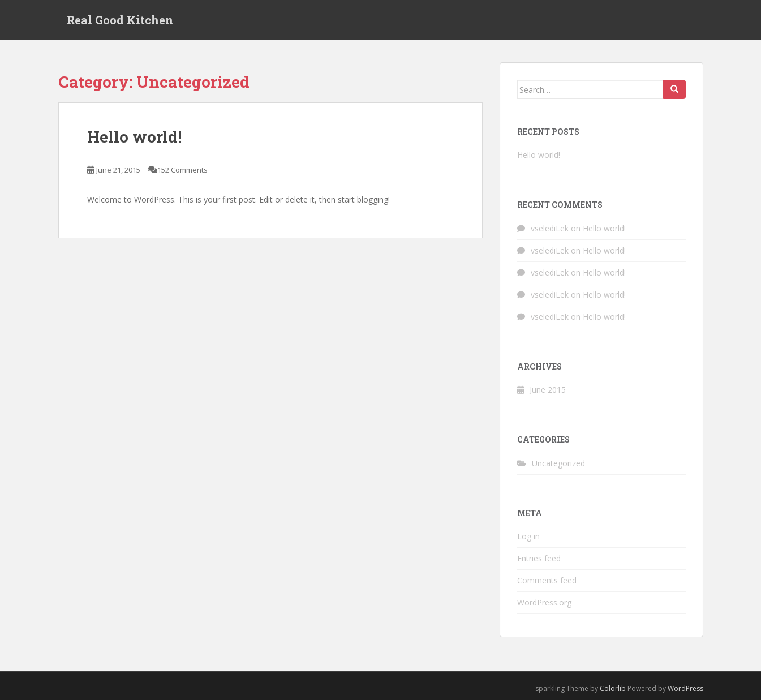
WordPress (685, 688)
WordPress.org (544, 602)
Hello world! (134, 137)
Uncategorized (558, 463)
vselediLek (550, 228)
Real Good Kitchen (120, 20)
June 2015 (548, 390)
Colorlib (613, 688)
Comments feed (547, 580)
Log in (528, 536)
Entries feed (539, 558)
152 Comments (182, 170)
